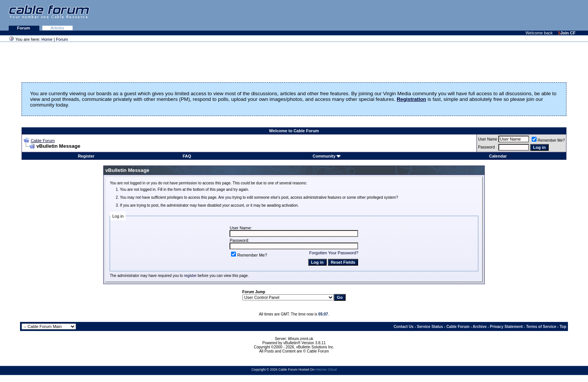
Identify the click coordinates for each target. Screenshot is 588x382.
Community (327, 156)
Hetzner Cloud (326, 370)
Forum (24, 28)
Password (486, 147)
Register (86, 156)
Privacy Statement (507, 327)
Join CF (567, 33)
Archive (480, 327)
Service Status (430, 327)
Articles (57, 28)
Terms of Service (541, 327)
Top (563, 327)
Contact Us (404, 327)
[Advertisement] (496, 15)
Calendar (498, 156)
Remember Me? (548, 140)
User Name (488, 139)
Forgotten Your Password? (334, 253)
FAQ (187, 156)
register (190, 276)
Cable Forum (43, 141)
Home (47, 39)
